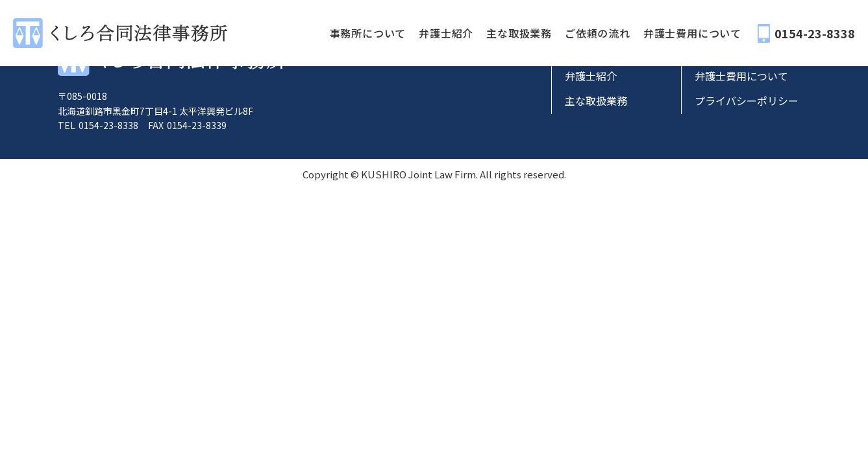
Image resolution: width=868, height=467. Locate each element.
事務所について (368, 33)
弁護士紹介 (446, 33)
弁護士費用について (692, 33)
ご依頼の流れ (598, 33)
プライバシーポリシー (747, 101)
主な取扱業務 (519, 33)
